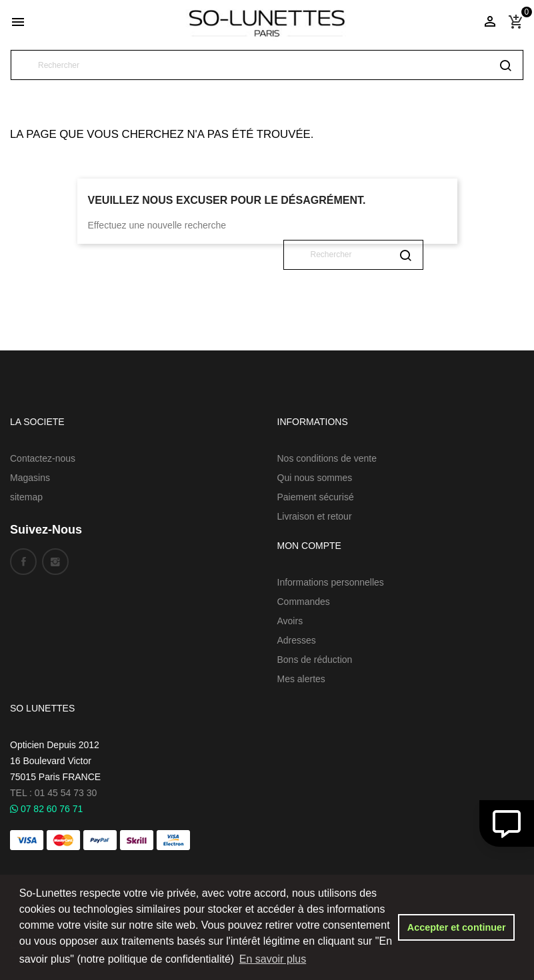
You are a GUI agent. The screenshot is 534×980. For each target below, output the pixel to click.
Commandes (304, 602)
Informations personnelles (331, 582)
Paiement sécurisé (316, 497)
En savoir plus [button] (273, 959)
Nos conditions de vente (327, 458)
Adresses (297, 640)
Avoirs (290, 621)
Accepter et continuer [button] (457, 927)
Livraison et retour (315, 516)
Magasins (30, 478)
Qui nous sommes (315, 478)
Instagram (55, 562)
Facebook (23, 562)
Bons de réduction (315, 660)
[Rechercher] (267, 65)
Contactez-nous (43, 458)
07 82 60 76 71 (46, 809)
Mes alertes (301, 679)
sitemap (26, 497)
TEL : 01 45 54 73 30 (53, 793)
